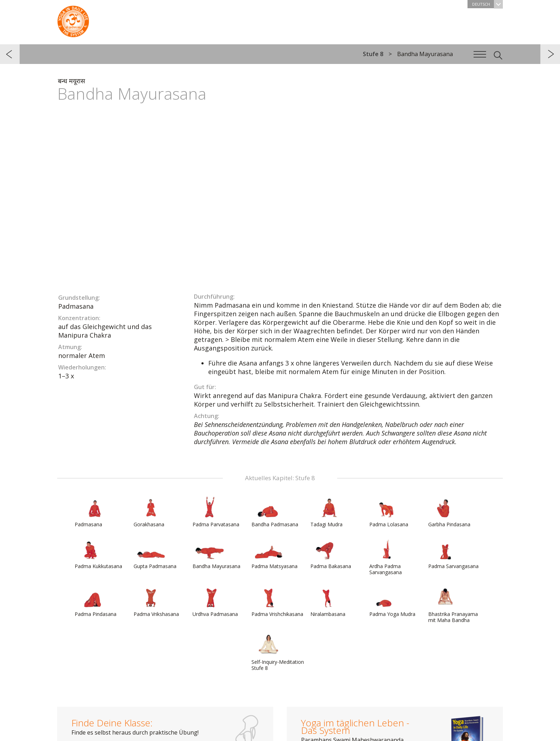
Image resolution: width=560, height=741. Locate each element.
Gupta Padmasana (155, 554)
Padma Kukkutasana (98, 554)
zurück (10, 54)
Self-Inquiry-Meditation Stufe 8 (278, 653)
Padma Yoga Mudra (392, 602)
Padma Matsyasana (274, 554)
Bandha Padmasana (275, 512)
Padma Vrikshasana (156, 602)
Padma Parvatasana (216, 512)
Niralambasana (328, 602)
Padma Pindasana (96, 602)
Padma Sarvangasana (453, 554)
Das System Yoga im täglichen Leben (73, 20)
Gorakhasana (151, 512)
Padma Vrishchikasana (277, 602)
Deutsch (487, 4)
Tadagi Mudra (327, 512)
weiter (550, 54)
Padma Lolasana (389, 512)
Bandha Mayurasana (216, 554)
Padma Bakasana (331, 554)
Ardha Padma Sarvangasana (386, 557)
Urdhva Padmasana (215, 602)
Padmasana (92, 512)
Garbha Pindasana (449, 512)
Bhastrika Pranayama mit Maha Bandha (453, 605)
